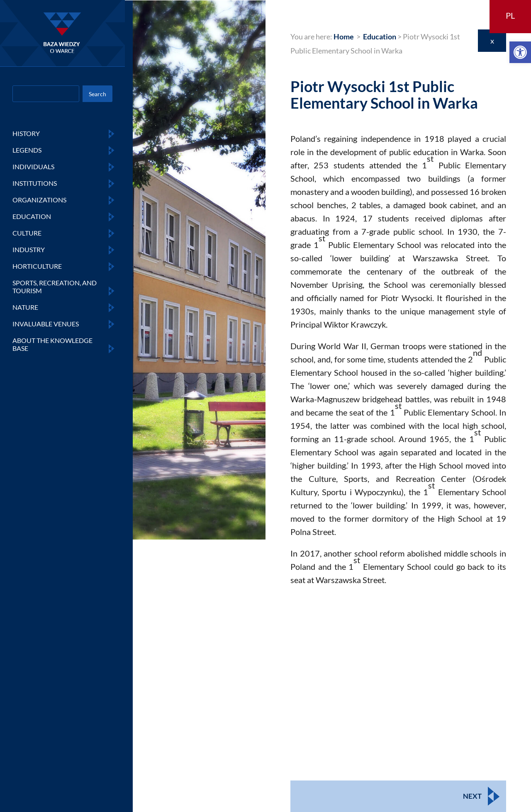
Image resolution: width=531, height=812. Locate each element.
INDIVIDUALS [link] (33, 167)
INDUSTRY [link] (29, 249)
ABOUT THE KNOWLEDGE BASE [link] (52, 344)
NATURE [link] (25, 307)
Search (97, 94)
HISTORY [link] (26, 133)
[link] (520, 52)
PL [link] (510, 15)
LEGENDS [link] (27, 150)
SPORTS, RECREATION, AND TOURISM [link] (55, 287)
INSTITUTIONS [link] (35, 183)
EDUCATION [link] (32, 216)
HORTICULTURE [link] (37, 266)
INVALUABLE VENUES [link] (46, 324)
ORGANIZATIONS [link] (39, 200)
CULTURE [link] (27, 233)
